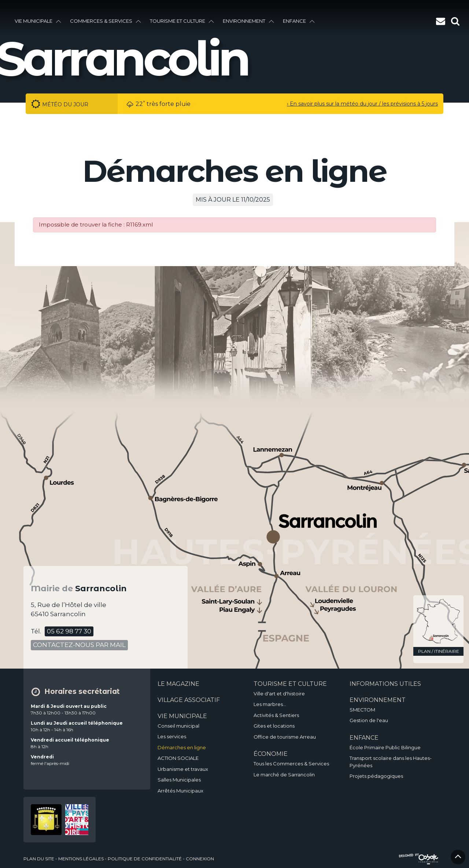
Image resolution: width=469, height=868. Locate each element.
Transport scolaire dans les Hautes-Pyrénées (391, 762)
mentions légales (81, 859)
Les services (172, 736)
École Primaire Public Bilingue (385, 747)
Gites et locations (274, 726)
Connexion (200, 859)
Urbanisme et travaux (183, 769)
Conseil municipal (178, 726)
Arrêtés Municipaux (180, 791)
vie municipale (38, 21)
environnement (248, 21)
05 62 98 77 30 (69, 631)
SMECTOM (362, 710)
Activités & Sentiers (276, 715)
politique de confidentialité (145, 859)
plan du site (39, 859)
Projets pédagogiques (376, 776)
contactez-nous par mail (79, 645)
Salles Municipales (179, 780)
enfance (299, 21)
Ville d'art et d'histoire (279, 694)
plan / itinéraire (439, 651)
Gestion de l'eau (369, 720)
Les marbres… (270, 704)
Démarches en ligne (182, 747)
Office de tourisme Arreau (285, 737)
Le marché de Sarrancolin (284, 775)
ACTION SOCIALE (178, 758)
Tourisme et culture (182, 21)
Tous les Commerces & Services (291, 764)
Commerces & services (106, 21)
